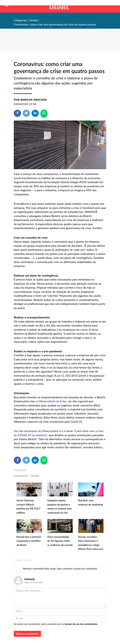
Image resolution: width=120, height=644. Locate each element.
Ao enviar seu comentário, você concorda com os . (56, 624)
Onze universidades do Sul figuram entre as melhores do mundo (60, 541)
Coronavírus (21, 476)
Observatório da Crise (52, 401)
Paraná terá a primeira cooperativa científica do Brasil (29, 541)
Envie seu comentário (27, 634)
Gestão (35, 476)
